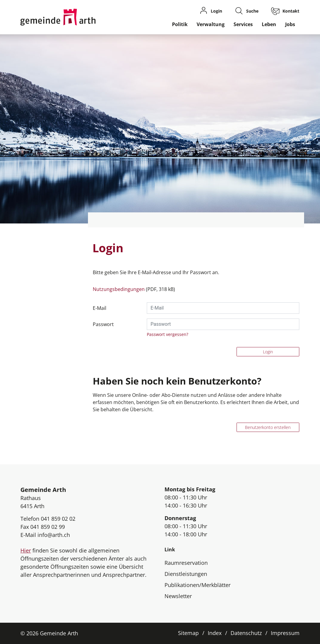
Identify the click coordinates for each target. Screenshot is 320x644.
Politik (180, 24)
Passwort (103, 324)
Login (268, 352)
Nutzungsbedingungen (119, 289)
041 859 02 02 (58, 519)
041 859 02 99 (48, 527)
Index (215, 633)
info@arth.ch (54, 535)
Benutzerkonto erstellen (268, 427)
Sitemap (188, 633)
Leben (269, 24)
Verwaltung (211, 24)
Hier (26, 550)
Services (243, 24)
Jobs (290, 24)
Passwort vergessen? (168, 334)
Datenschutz (246, 633)
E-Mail (100, 308)
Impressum (285, 633)
